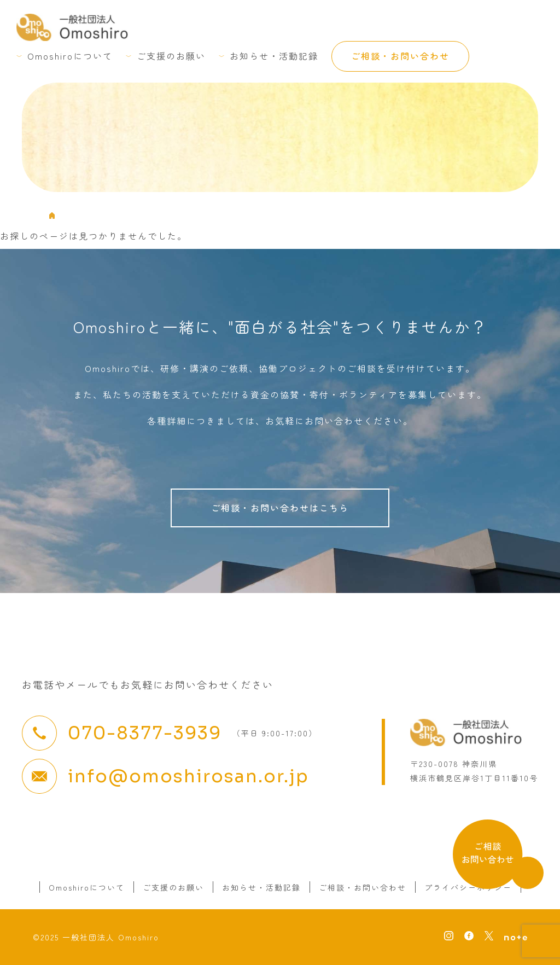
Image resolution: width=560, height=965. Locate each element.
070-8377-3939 (145, 733)
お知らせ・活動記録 (274, 56)
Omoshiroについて (70, 56)
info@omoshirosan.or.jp (188, 776)
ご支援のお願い (171, 56)
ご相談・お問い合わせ (400, 56)
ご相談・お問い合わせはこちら (280, 508)
